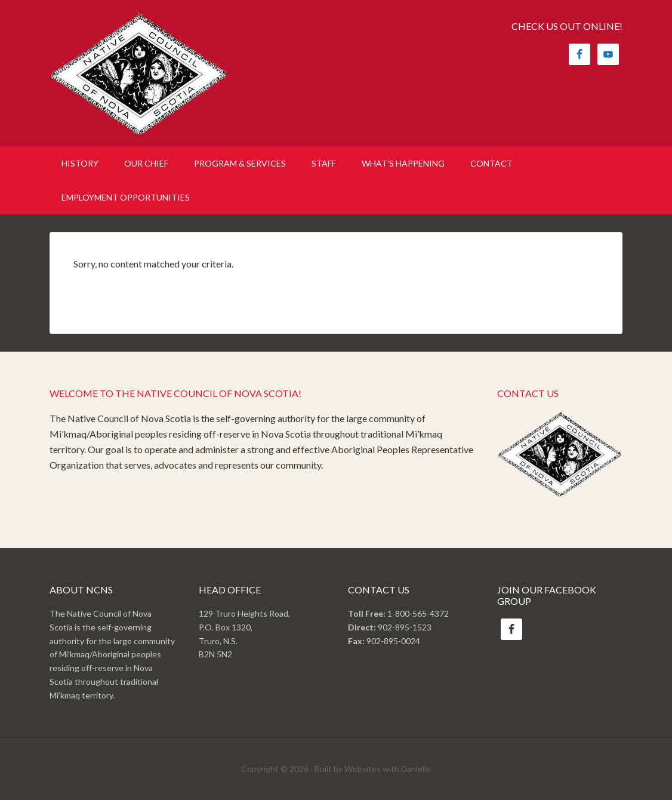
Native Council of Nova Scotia (151, 73)
